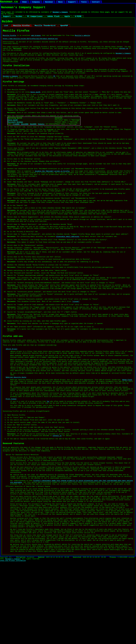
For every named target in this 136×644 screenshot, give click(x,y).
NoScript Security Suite (16, 430)
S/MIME (78, 19)
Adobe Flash (54, 19)
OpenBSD (33, 141)
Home (24, 2)
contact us (124, 55)
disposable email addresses (68, 270)
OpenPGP (64, 29)
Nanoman (49, 2)
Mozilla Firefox (21, 29)
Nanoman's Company (60, 14)
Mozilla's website (82, 40)
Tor (48, 458)
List (6, 29)
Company (36, 2)
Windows (20, 139)
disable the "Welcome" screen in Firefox (52, 195)
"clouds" (76, 344)
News (60, 2)
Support (72, 2)
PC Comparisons (35, 19)
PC (54, 86)
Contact (96, 2)
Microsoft (12, 139)
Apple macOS (35, 104)
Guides (19, 19)
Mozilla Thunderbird (45, 29)
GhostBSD (25, 141)
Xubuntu (41, 141)
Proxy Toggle (11, 456)
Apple (67, 19)
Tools (84, 2)
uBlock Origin (12, 397)
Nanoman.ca (9, 2)
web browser (36, 40)
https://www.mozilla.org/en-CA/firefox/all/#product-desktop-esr (30, 44)
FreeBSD (16, 141)
